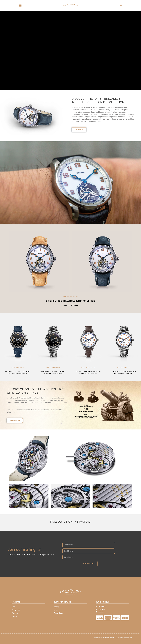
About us (15, 613)
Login (56, 610)
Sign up (56, 607)
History (14, 616)
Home (14, 607)
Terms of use (58, 613)
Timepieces (16, 610)
